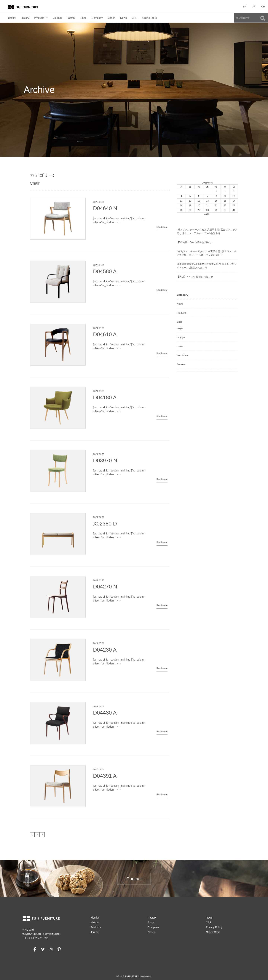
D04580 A (105, 271)
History (25, 18)
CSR (135, 18)
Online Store (150, 18)
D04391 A (105, 776)
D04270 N (105, 587)
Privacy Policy (214, 927)
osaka (180, 346)
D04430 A (105, 713)
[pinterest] (59, 949)
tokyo (180, 328)
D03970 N (105, 460)
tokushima (182, 355)
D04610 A (105, 334)
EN (244, 7)
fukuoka (181, 364)
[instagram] (51, 949)
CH (263, 7)
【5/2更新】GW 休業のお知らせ (194, 242)
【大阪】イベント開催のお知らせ (195, 277)
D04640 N (105, 208)
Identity (12, 18)
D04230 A (105, 650)
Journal (57, 18)
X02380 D (105, 524)
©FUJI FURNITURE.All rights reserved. (134, 976)
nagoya (181, 337)
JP (254, 7)
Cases (111, 18)
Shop (83, 18)
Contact (134, 879)
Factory (71, 18)
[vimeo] (42, 949)
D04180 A (105, 398)
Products (39, 18)
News (123, 18)
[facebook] (35, 949)
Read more (162, 227)
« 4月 (206, 214)
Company (97, 18)
